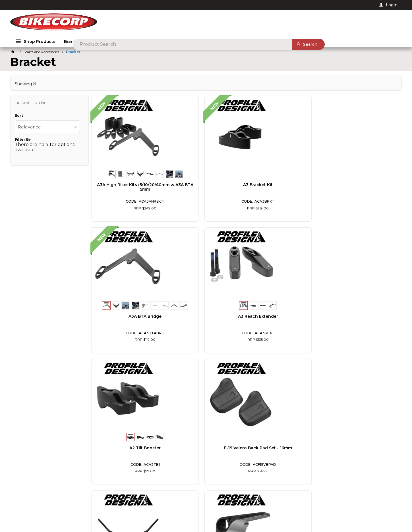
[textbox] (220, 23)
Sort (19, 117)
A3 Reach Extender (363, 184)
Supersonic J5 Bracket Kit (363, 316)
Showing (25, 85)
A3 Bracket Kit (206, 184)
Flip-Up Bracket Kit (284, 316)
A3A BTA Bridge (284, 184)
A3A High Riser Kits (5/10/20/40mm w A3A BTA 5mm (128, 189)
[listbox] (47, 128)
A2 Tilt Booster (128, 316)
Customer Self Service (98, 512)
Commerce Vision (140, 512)
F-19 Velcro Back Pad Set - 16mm (206, 318)
